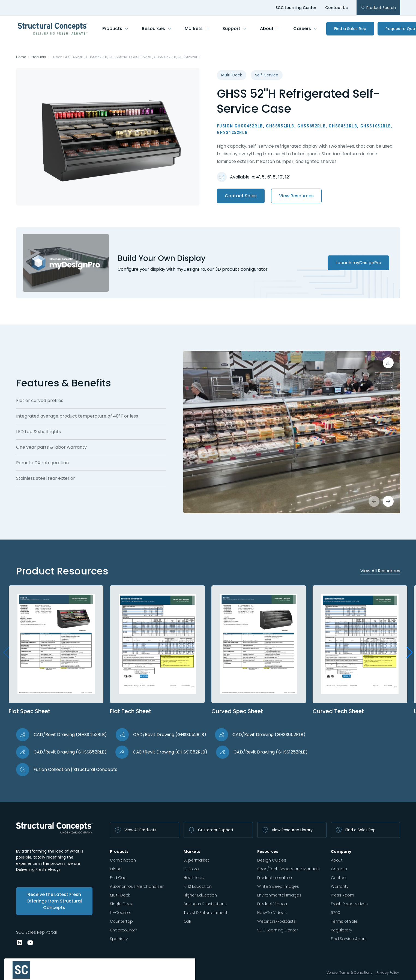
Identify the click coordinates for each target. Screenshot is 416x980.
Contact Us (336, 8)
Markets (197, 29)
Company (341, 851)
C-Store (191, 869)
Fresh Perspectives (349, 904)
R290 (336, 913)
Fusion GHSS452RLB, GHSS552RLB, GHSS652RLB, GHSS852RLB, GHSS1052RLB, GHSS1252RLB (126, 57)
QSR (187, 921)
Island (116, 869)
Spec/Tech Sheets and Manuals (288, 869)
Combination (123, 860)
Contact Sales (241, 196)
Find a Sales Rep (350, 29)
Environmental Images (279, 895)
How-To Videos (272, 913)
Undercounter (124, 930)
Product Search (378, 8)
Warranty (340, 886)
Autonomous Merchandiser (137, 886)
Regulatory (341, 930)
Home (21, 57)
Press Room (342, 895)
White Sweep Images (278, 886)
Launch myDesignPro (358, 263)
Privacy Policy (388, 972)
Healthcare (194, 878)
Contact (339, 878)
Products (116, 29)
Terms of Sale (344, 921)
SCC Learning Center (296, 8)
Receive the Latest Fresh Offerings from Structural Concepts (54, 901)
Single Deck (121, 904)
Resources (157, 29)
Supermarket (196, 860)
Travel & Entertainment (206, 913)
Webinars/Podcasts (276, 921)
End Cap (118, 878)
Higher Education (200, 895)
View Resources (296, 196)
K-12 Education (198, 886)
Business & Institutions (205, 904)
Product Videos (272, 904)
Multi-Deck (120, 895)
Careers (305, 29)
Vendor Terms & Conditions (349, 972)
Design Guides (272, 860)
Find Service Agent (349, 939)
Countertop (121, 921)
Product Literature (275, 878)
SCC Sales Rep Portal (36, 932)
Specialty (119, 939)
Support (235, 29)
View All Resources (380, 571)
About (270, 29)
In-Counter (121, 913)
